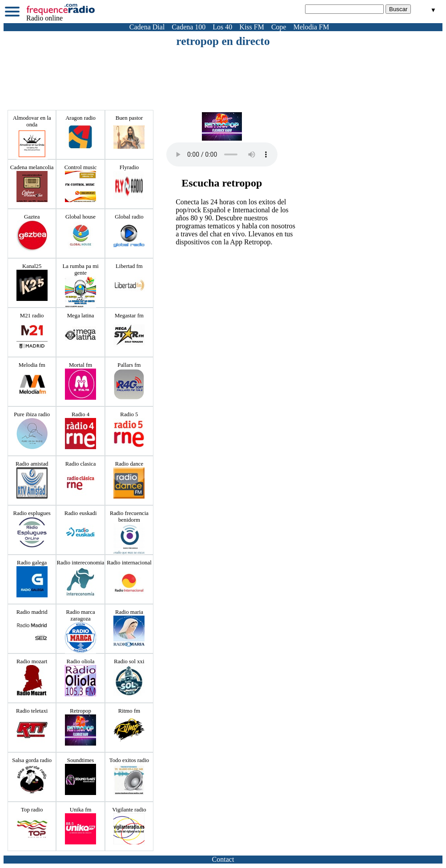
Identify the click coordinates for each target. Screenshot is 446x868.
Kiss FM (252, 27)
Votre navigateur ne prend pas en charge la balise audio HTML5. (222, 154)
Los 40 (222, 27)
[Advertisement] (223, 73)
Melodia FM (311, 27)
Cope (279, 27)
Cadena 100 (189, 27)
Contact (223, 859)
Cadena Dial (147, 27)
